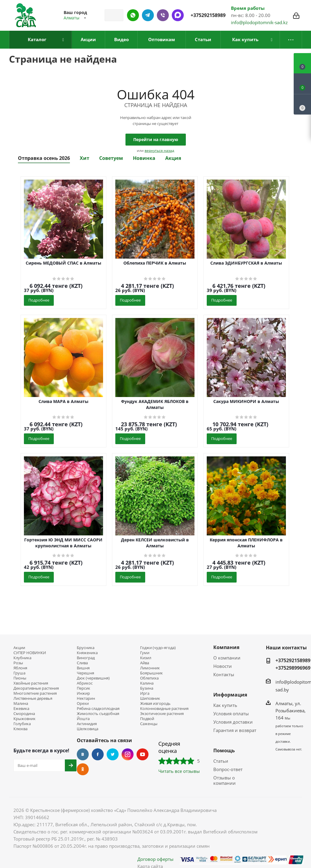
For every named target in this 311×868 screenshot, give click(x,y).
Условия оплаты (231, 713)
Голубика (22, 724)
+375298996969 (293, 668)
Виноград (86, 658)
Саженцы (149, 724)
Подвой (147, 719)
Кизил (146, 658)
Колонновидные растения (164, 709)
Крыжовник (24, 719)
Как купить (225, 705)
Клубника (22, 658)
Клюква (20, 729)
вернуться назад (159, 150)
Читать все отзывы (179, 771)
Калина (147, 683)
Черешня (85, 673)
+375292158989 (208, 15)
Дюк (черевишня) (93, 678)
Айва (145, 663)
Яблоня (20, 668)
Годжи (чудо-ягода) (158, 648)
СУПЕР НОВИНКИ (30, 653)
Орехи (83, 703)
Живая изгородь (155, 703)
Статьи (221, 761)
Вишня (83, 668)
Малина (21, 703)
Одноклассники (83, 769)
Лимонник (150, 668)
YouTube (143, 754)
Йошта (83, 719)
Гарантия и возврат (235, 730)
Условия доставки (233, 722)
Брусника (86, 648)
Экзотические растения (162, 714)
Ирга (145, 693)
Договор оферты (155, 859)
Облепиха (149, 678)
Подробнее (39, 300)
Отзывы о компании (225, 780)
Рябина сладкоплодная (98, 709)
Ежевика (21, 709)
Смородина (24, 714)
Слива (82, 663)
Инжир (83, 693)
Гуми (145, 653)
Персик (84, 688)
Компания (226, 647)
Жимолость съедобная (98, 714)
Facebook (98, 754)
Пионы (20, 678)
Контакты (224, 674)
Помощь (224, 750)
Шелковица (88, 729)
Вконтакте (83, 754)
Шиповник (150, 698)
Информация (230, 695)
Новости (223, 666)
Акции (19, 648)
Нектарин (86, 698)
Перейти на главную (156, 139)
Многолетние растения (35, 693)
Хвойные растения (31, 683)
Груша (19, 673)
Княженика (87, 653)
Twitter (113, 754)
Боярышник (151, 673)
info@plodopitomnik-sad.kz (259, 22)
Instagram (128, 754)
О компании (227, 658)
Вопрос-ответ (228, 769)
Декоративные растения (36, 688)
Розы (18, 663)
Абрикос (85, 683)
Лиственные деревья (33, 698)
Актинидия (87, 724)
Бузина (147, 688)
